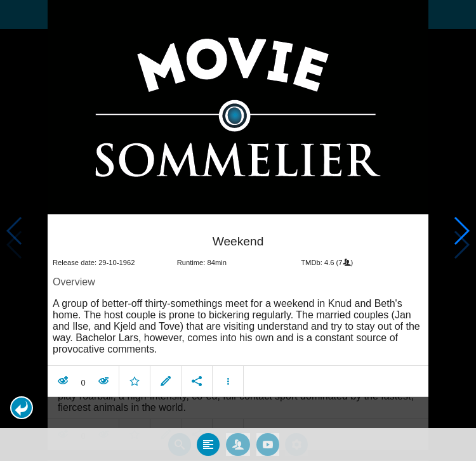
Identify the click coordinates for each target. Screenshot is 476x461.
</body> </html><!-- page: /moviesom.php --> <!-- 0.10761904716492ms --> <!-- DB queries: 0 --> (238, 230)
